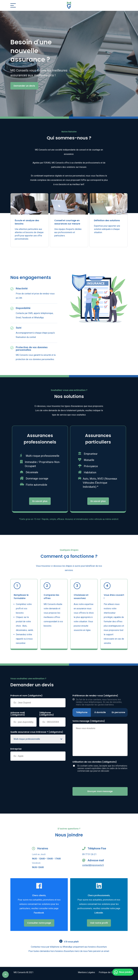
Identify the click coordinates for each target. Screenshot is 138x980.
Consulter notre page (39, 923)
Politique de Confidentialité (112, 972)
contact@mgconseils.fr (93, 865)
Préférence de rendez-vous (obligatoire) (95, 696)
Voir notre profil (99, 923)
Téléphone (82, 712)
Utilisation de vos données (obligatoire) (95, 762)
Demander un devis (24, 86)
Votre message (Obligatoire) (89, 721)
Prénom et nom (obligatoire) (26, 696)
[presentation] (93, 780)
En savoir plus (40, 501)
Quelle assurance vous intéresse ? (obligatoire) (37, 732)
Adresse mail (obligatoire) (18, 714)
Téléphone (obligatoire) (46, 714)
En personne (118, 712)
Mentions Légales (86, 972)
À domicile (100, 712)
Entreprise (16, 749)
